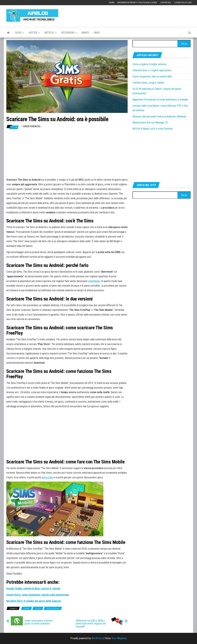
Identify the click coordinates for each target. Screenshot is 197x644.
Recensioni (69, 33)
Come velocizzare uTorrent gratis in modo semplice (38, 622)
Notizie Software (53, 608)
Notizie (34, 33)
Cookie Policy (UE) (183, 3)
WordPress (97, 638)
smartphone (94, 281)
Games (85, 33)
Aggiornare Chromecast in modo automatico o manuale (160, 100)
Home (112, 3)
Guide (20, 33)
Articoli (50, 33)
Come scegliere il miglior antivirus (149, 64)
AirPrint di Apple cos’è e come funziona (153, 129)
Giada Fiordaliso (32, 126)
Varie (97, 33)
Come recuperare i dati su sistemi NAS (152, 77)
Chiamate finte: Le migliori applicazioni (152, 70)
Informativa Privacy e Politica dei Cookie (137, 3)
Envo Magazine (119, 638)
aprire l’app (47, 477)
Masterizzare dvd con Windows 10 (150, 123)
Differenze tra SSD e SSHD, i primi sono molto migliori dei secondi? (91, 624)
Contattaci (166, 3)
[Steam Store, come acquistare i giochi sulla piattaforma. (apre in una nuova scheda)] (38, 595)
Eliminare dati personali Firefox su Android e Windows (159, 117)
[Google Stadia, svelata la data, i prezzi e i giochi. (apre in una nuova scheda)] (33, 589)
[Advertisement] (132, 15)
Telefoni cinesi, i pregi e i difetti (148, 83)
